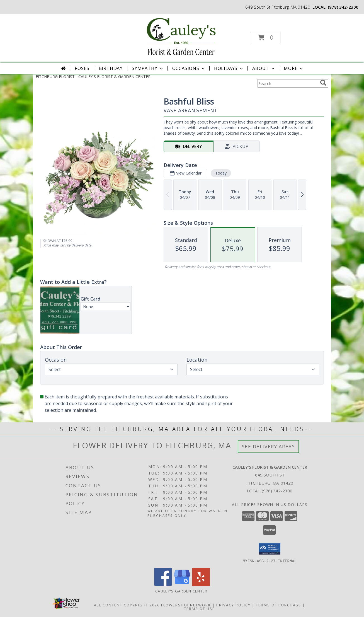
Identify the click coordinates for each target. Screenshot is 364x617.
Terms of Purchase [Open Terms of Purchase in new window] (278, 605)
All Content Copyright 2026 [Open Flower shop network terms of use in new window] (127, 605)
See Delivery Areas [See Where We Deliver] (269, 447)
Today (221, 173)
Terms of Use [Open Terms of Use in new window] (199, 608)
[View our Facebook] (163, 584)
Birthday (111, 68)
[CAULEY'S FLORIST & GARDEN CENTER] (181, 36)
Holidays (229, 68)
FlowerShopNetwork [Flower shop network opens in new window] (186, 605)
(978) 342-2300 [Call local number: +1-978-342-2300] (343, 7)
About (264, 68)
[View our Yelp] (201, 584)
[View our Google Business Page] (182, 584)
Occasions (189, 68)
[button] (266, 37)
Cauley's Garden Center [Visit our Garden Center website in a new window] (182, 591)
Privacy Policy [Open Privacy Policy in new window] (233, 605)
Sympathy (148, 68)
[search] (323, 83)
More (294, 68)
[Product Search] (288, 83)
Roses (82, 68)
